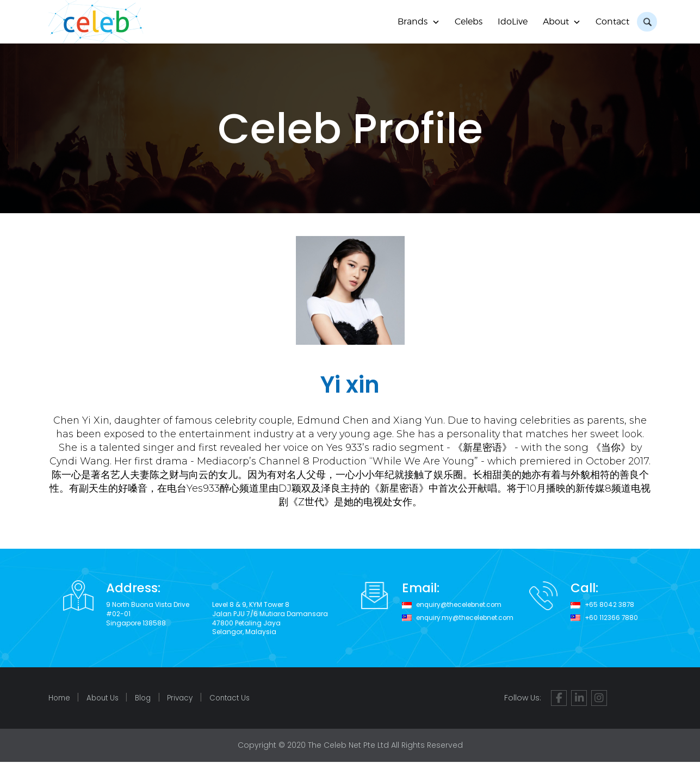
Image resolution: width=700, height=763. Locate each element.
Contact (611, 21)
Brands (411, 21)
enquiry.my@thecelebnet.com (466, 618)
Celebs (467, 21)
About (554, 21)
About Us (106, 699)
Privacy (188, 699)
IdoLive (511, 21)
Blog (148, 699)
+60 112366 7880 (611, 618)
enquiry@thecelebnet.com (460, 605)
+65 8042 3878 (609, 605)
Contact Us (240, 699)
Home (60, 699)
